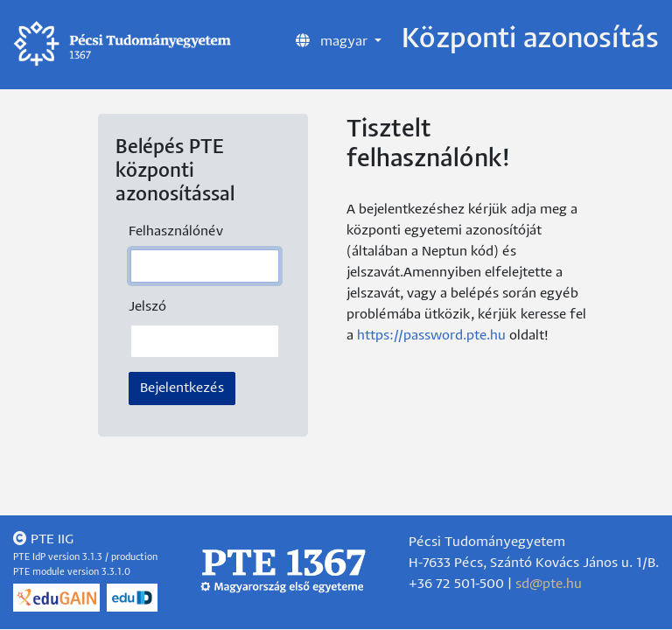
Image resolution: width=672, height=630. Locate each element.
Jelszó (147, 307)
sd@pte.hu (549, 584)
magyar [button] (333, 40)
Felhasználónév (176, 231)
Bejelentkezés (182, 388)
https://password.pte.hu (431, 336)
